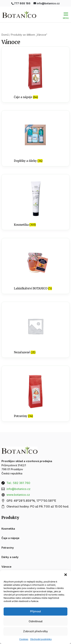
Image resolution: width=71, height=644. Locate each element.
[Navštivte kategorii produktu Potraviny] (35, 394)
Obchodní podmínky (41, 639)
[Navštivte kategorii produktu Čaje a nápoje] (35, 74)
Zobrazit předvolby (35, 631)
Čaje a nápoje (10, 538)
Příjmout (35, 611)
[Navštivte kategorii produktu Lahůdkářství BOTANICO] (35, 266)
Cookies (24, 639)
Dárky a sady (10, 557)
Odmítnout (36, 621)
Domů (5, 35)
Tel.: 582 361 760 (18, 483)
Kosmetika (8, 529)
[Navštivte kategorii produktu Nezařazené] (35, 330)
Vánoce (6, 567)
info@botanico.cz (18, 489)
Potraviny (8, 548)
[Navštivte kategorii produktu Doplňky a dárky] (35, 138)
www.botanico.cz (18, 495)
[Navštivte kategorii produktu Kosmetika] (35, 202)
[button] (66, 575)
